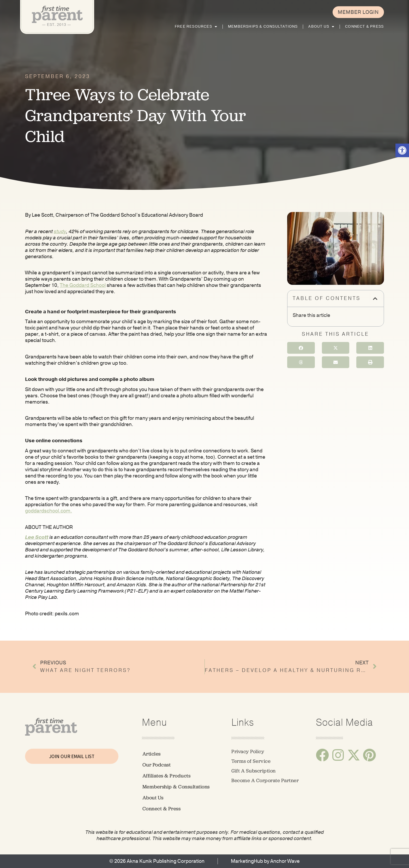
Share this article (311, 315)
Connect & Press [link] (364, 26)
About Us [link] (321, 27)
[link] (402, 150)
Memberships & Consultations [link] (263, 26)
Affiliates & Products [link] (167, 776)
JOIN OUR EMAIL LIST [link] (72, 756)
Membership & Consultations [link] (176, 787)
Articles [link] (152, 754)
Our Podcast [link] (157, 765)
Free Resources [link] (196, 27)
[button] (376, 299)
